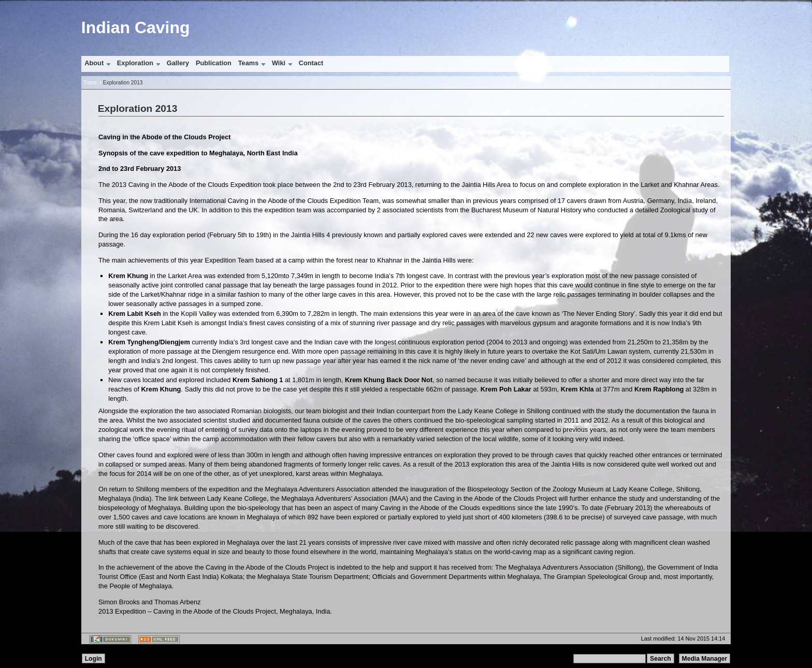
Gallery (178, 63)
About (94, 63)
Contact (311, 63)
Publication (214, 63)
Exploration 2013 (123, 83)
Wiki (279, 63)
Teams (249, 63)
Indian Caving (136, 27)
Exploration (135, 63)
